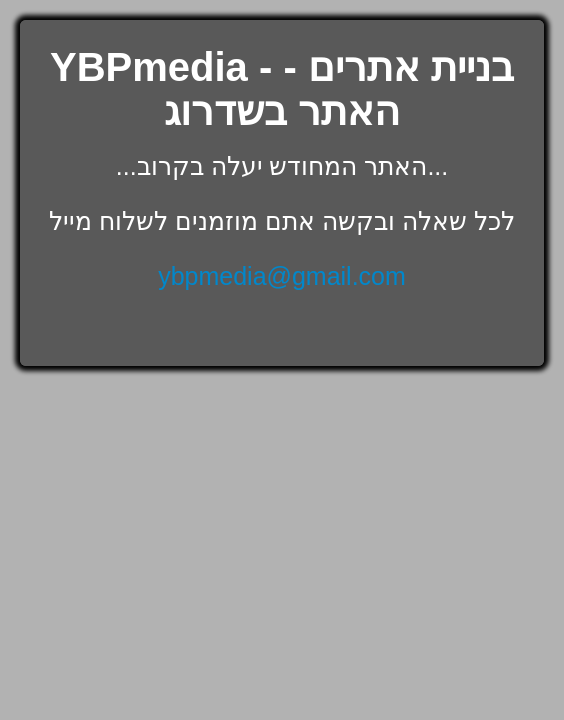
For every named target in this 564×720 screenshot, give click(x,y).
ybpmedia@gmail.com (282, 276)
